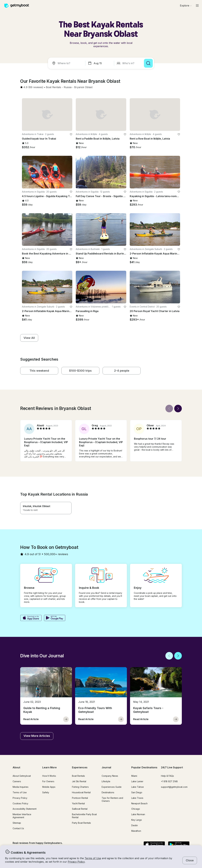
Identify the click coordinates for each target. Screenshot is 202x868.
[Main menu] (197, 6)
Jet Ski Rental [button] (79, 781)
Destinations (108, 792)
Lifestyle (106, 781)
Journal (106, 767)
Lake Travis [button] (137, 798)
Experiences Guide (112, 787)
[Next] (178, 409)
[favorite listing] (71, 134)
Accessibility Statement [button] (25, 809)
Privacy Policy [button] (76, 862)
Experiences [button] (80, 767)
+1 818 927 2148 (169, 781)
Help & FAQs (167, 776)
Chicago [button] (136, 809)
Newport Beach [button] (139, 803)
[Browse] (186, 6)
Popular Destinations (144, 767)
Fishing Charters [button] (80, 787)
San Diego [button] (137, 792)
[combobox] (67, 63)
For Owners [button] (48, 781)
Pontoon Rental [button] (80, 798)
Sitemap (17, 823)
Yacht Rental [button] (78, 803)
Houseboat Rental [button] (81, 792)
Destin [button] (135, 825)
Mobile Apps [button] (49, 787)
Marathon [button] (136, 831)
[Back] (169, 409)
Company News (110, 776)
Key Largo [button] (137, 820)
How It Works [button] (49, 776)
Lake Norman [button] (138, 814)
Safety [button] (46, 792)
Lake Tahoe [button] (138, 787)
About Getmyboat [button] (22, 776)
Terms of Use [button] (93, 858)
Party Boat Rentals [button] (81, 823)
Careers (17, 781)
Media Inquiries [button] (21, 787)
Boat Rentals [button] (78, 776)
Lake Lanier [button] (137, 781)
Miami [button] (134, 776)
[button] (53, 87)
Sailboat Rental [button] (80, 809)
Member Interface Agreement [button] (22, 816)
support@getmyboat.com (174, 787)
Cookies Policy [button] (20, 803)
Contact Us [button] (18, 828)
